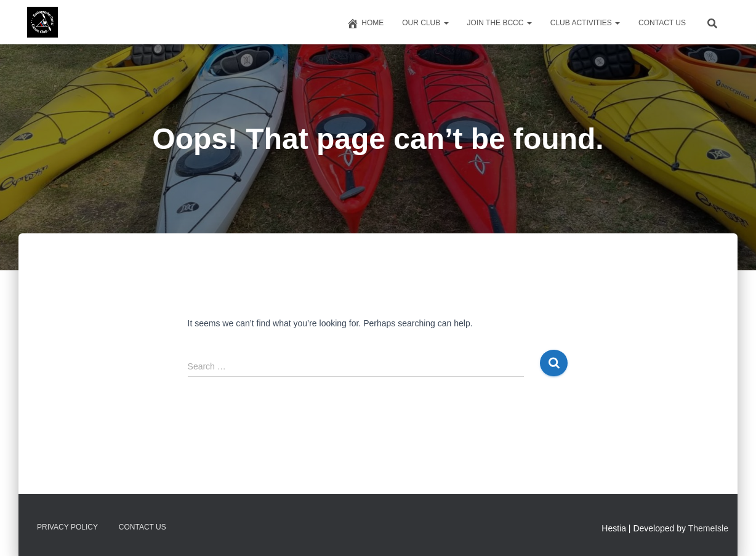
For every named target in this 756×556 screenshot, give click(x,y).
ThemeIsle (708, 528)
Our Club (425, 23)
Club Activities (585, 23)
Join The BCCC (500, 23)
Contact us (662, 23)
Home (365, 23)
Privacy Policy (67, 527)
